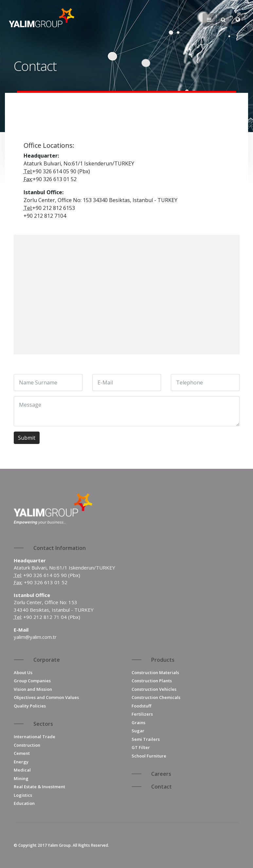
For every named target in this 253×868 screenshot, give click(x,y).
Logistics (23, 795)
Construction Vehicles (154, 689)
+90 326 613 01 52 (46, 582)
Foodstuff (141, 706)
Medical (22, 770)
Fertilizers (142, 714)
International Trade (35, 737)
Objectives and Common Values (46, 697)
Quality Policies (30, 706)
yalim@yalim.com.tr (35, 637)
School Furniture (149, 756)
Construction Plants (152, 681)
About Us (23, 672)
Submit (27, 438)
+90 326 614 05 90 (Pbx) (52, 575)
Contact (162, 787)
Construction (27, 745)
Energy (21, 762)
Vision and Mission (33, 689)
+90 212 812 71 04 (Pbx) (52, 617)
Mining (21, 778)
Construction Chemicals (156, 697)
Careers (161, 774)
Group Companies (32, 681)
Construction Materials (155, 672)
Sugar (138, 731)
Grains (138, 723)
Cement (22, 753)
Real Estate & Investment (39, 787)
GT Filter (141, 747)
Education (24, 803)
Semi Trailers (146, 739)
